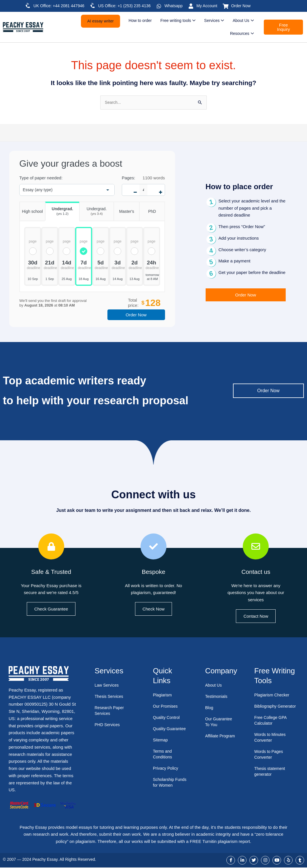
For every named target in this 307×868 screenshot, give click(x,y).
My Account (207, 6)
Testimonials (217, 697)
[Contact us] (256, 547)
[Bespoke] (153, 547)
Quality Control (167, 718)
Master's (124, 208)
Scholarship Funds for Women (170, 788)
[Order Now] (225, 6)
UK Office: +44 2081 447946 (59, 6)
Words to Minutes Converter (271, 743)
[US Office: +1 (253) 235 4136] (93, 5)
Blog (209, 708)
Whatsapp (174, 6)
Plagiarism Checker (273, 695)
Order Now (241, 6)
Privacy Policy (166, 774)
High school (31, 208)
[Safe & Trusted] (51, 547)
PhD (147, 208)
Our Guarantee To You (219, 722)
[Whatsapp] (159, 6)
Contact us (256, 572)
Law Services (107, 686)
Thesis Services (110, 697)
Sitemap (161, 746)
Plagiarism (163, 695)
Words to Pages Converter (270, 760)
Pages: (129, 178)
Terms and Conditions (163, 760)
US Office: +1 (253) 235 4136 (124, 6)
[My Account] (191, 6)
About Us (214, 686)
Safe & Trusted (51, 572)
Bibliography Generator (266, 709)
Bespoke (153, 572)
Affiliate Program (213, 739)
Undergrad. (59, 210)
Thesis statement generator (271, 777)
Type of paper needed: (41, 178)
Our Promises (166, 706)
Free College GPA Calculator (272, 726)
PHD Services (108, 725)
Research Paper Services (110, 711)
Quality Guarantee (163, 732)
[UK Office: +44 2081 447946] (28, 5)
